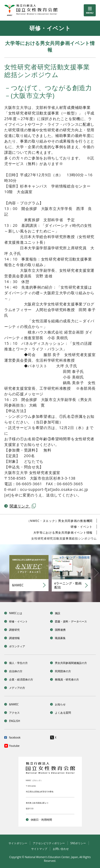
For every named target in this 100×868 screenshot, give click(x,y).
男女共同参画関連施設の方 (71, 663)
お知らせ (60, 704)
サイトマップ (39, 849)
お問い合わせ (61, 849)
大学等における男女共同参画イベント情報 (63, 532)
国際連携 (60, 630)
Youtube (14, 746)
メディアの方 (17, 688)
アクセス (14, 713)
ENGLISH (15, 721)
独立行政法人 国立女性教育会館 (35, 10)
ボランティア (17, 646)
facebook (15, 737)
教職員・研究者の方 (67, 679)
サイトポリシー (18, 843)
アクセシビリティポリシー (49, 843)
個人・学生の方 (18, 663)
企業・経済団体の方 (21, 679)
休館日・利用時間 (41, 820)
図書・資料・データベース (71, 621)
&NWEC (14, 704)
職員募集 (60, 638)
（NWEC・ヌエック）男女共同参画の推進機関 (60, 521)
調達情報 (14, 638)
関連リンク (23, 506)
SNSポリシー (78, 843)
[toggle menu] (90, 10)
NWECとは (16, 613)
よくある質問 (63, 713)
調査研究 (14, 630)
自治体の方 (16, 671)
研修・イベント (82, 527)
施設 (58, 613)
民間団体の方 (63, 671)
